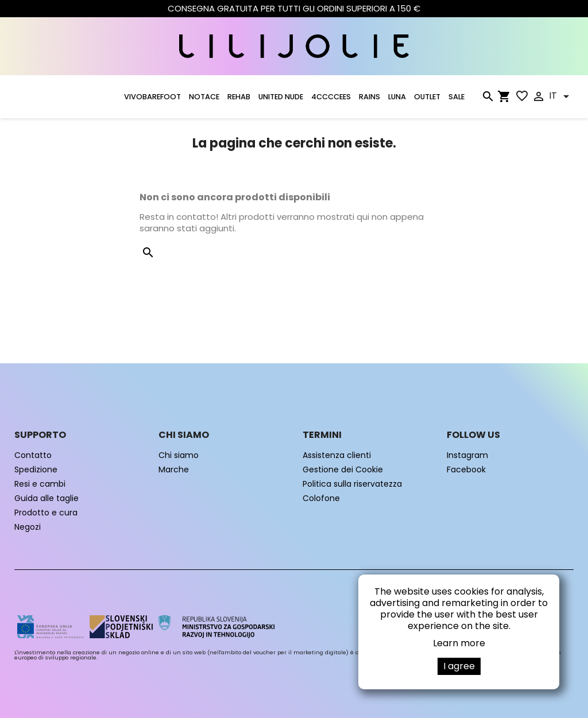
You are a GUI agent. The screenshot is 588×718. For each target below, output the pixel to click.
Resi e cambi (40, 484)
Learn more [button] (459, 643)
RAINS (370, 97)
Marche (174, 469)
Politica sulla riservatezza (352, 484)
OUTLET (427, 97)
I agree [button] (459, 666)
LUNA (397, 97)
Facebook (466, 469)
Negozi (28, 527)
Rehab (239, 97)
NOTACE (204, 97)
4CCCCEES (331, 97)
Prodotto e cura (46, 513)
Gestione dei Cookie (343, 469)
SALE (457, 97)
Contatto (33, 455)
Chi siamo (179, 455)
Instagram (467, 455)
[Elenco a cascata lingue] (561, 96)
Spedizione (36, 469)
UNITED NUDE (281, 97)
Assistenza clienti (337, 455)
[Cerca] (488, 99)
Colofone (321, 498)
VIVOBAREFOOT (152, 97)
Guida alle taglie (47, 498)
